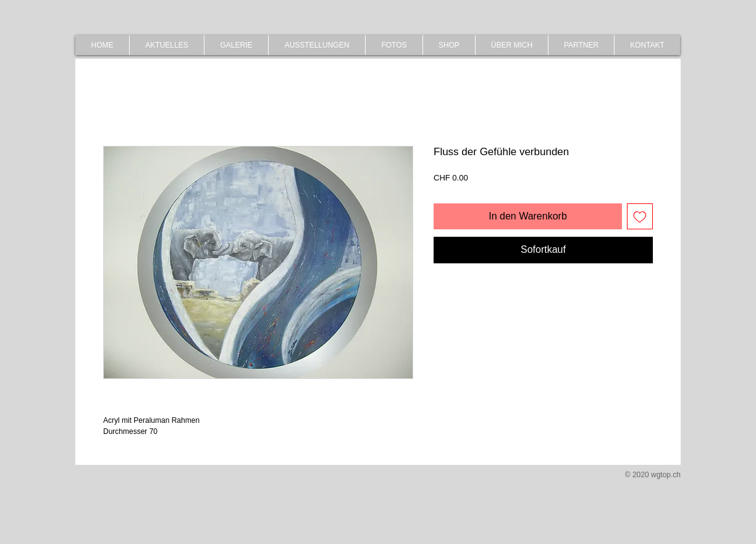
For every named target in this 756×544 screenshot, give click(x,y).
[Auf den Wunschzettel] (640, 216)
